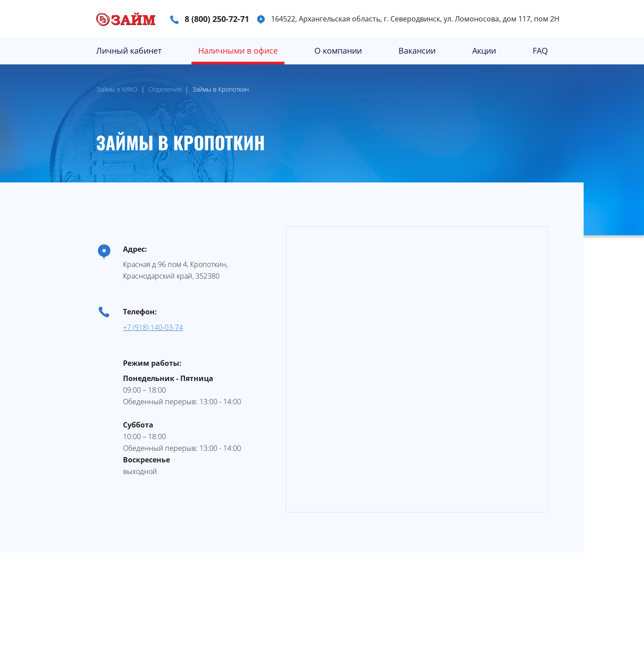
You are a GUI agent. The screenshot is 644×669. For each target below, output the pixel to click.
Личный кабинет (129, 51)
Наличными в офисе (238, 51)
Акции (484, 51)
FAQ (540, 51)
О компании (338, 51)
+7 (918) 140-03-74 (153, 327)
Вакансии (417, 51)
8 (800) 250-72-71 (217, 19)
